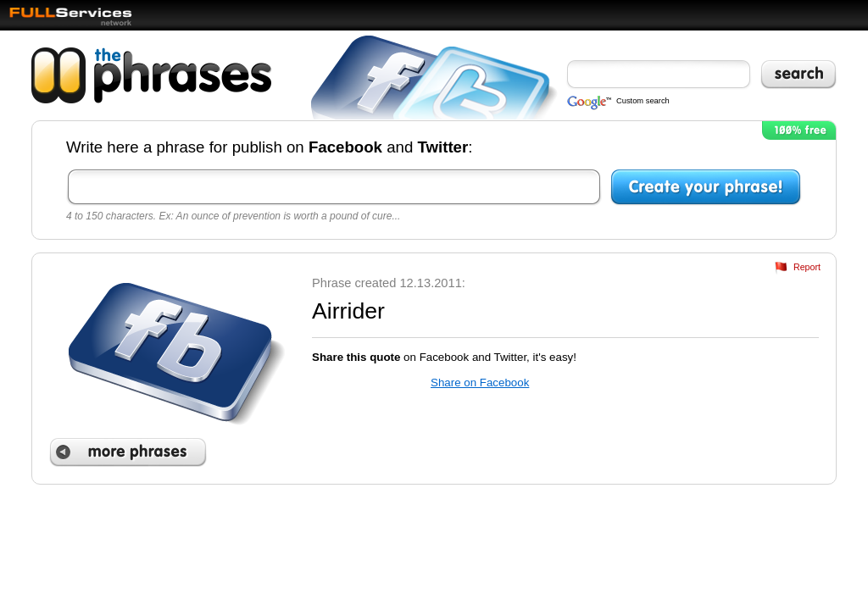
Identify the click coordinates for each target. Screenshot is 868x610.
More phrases (128, 452)
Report (807, 267)
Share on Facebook (480, 383)
